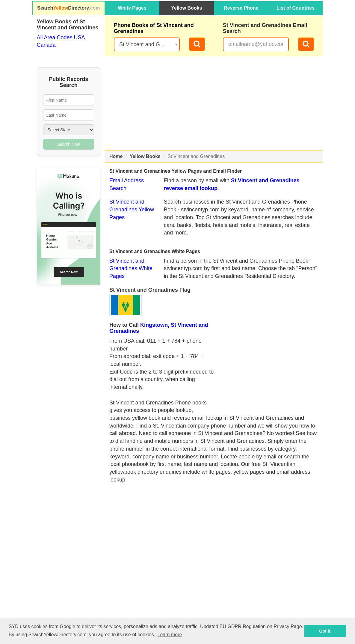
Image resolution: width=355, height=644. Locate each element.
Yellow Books (186, 8)
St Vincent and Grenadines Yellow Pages (132, 209)
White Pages (132, 8)
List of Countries (296, 8)
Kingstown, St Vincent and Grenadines (159, 328)
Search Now (69, 144)
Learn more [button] (170, 635)
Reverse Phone (241, 8)
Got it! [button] (325, 631)
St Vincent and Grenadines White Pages (131, 268)
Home (116, 156)
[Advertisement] (214, 103)
